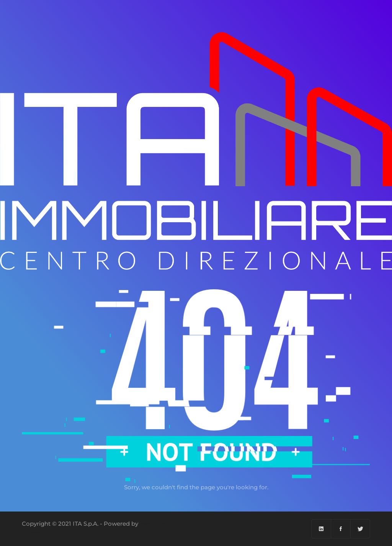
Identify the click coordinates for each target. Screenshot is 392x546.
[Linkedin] (321, 529)
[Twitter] (360, 529)
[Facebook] (341, 529)
